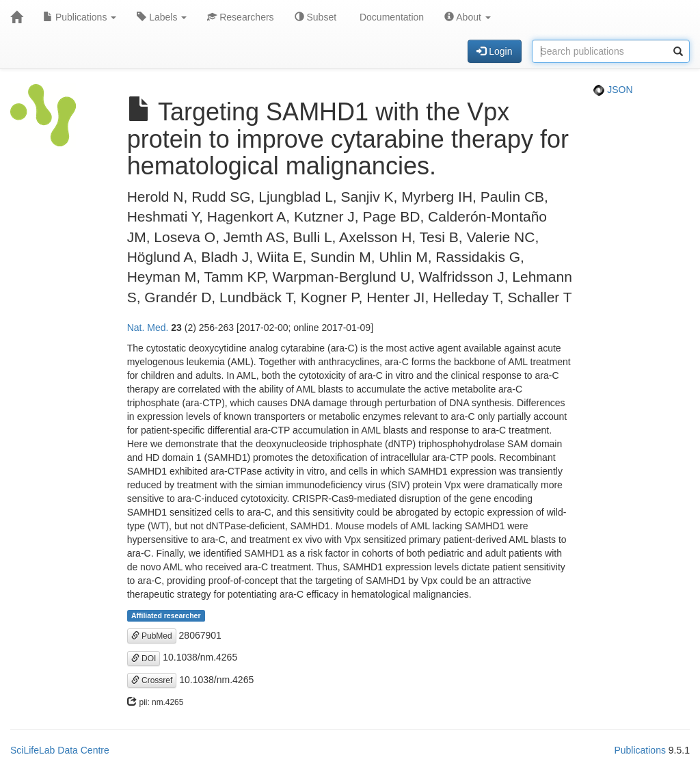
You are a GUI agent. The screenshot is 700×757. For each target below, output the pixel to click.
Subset (315, 17)
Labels (162, 17)
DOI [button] (144, 659)
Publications (80, 17)
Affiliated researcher (166, 615)
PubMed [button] (152, 636)
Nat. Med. (148, 328)
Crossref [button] (152, 680)
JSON (613, 90)
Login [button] (494, 51)
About (468, 17)
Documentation (390, 17)
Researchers (240, 17)
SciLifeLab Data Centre (60, 750)
